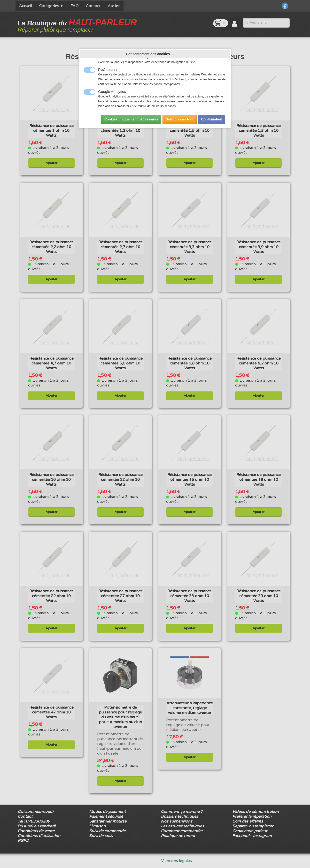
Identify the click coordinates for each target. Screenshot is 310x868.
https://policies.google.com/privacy (157, 84)
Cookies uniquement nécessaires (131, 119)
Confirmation (212, 119)
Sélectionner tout (179, 119)
